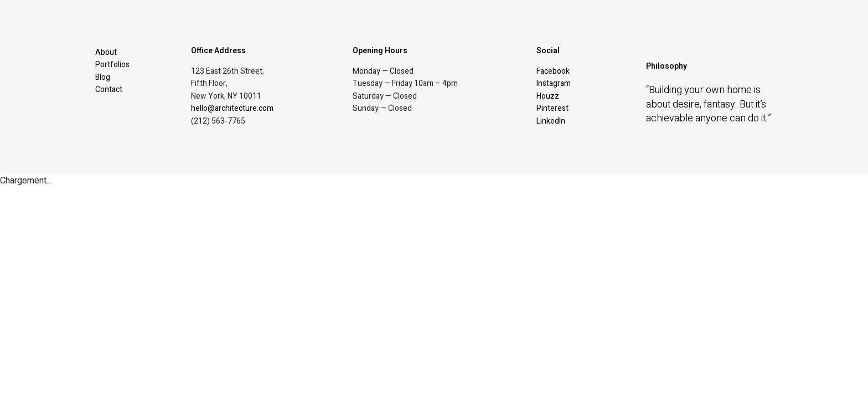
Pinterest (552, 108)
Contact (109, 89)
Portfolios (112, 65)
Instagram (554, 83)
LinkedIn (551, 121)
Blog (103, 77)
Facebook (553, 71)
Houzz (548, 96)
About (106, 52)
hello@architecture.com (232, 108)
